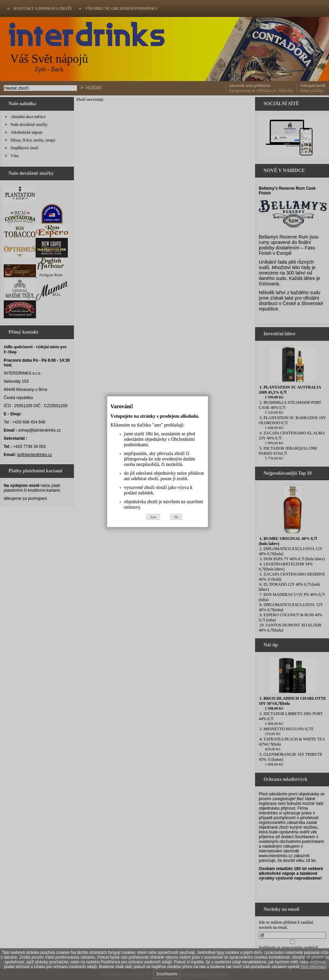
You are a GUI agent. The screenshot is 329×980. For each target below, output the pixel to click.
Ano (160, 545)
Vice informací (313, 967)
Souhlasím (167, 974)
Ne (183, 545)
